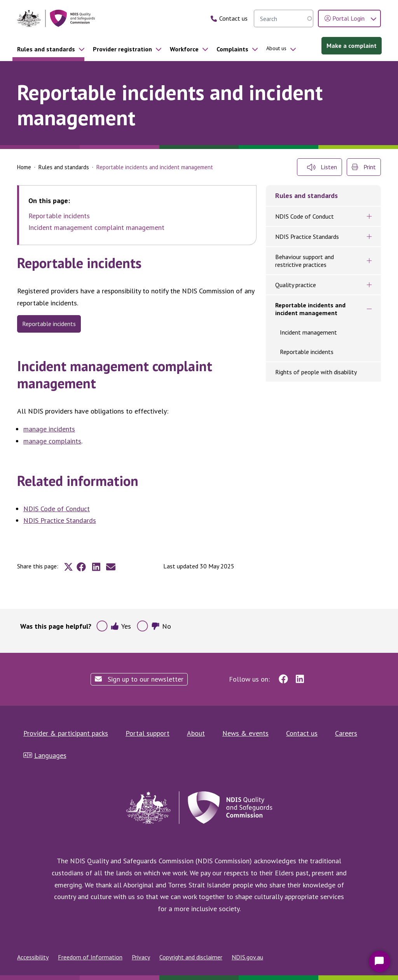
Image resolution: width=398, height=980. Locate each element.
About (196, 733)
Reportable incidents (59, 216)
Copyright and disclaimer (191, 957)
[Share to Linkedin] (96, 567)
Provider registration (122, 49)
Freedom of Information (90, 957)
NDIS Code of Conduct (57, 509)
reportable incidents (49, 324)
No (161, 626)
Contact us (302, 733)
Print (364, 167)
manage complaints (52, 441)
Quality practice (296, 285)
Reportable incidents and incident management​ (310, 309)
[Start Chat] (380, 962)
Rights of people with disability (316, 372)
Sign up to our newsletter (139, 679)
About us (276, 48)
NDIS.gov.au (247, 957)
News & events (245, 733)
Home (24, 167)
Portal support (148, 733)
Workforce (184, 49)
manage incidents (49, 429)
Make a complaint (352, 46)
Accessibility (33, 957)
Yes (121, 626)
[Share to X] (68, 567)
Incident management (308, 332)
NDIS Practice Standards (60, 520)
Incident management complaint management (96, 228)
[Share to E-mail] (111, 567)
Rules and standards (46, 49)
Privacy (141, 957)
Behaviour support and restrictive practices (305, 261)
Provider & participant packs (66, 733)
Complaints (232, 49)
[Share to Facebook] (81, 567)
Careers (346, 733)
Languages (45, 755)
